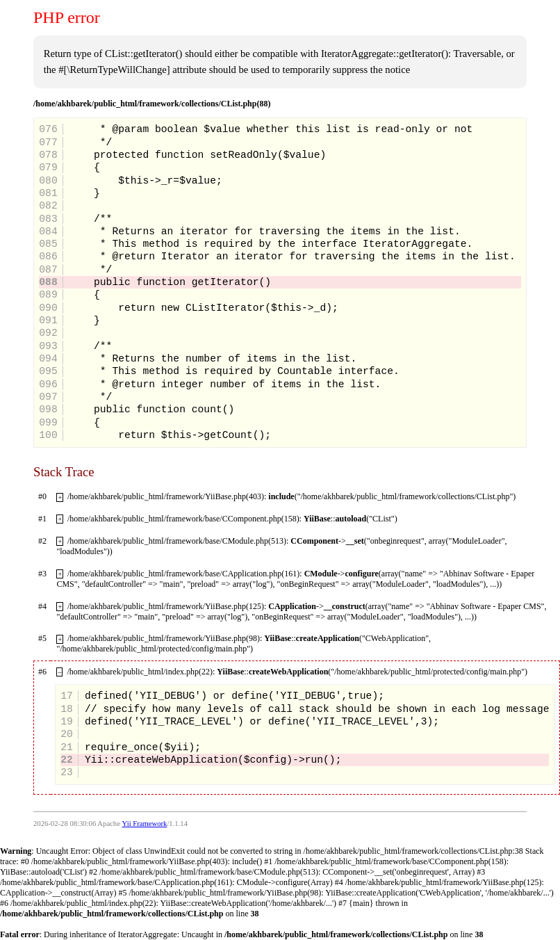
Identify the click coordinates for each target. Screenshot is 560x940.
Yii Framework (145, 824)
